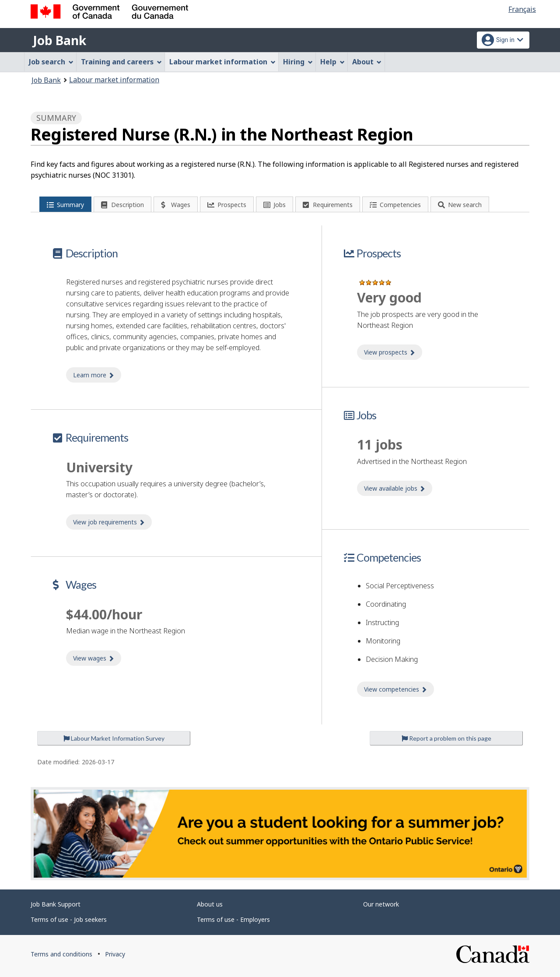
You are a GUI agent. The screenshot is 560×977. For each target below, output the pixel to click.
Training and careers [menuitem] (121, 62)
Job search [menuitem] (51, 62)
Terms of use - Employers (233, 919)
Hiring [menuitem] (298, 62)
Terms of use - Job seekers (69, 919)
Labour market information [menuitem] (222, 62)
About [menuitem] (367, 62)
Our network (381, 904)
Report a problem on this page (446, 738)
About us (210, 904)
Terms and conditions (61, 954)
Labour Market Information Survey (114, 738)
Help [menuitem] (332, 62)
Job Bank (59, 40)
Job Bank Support (56, 904)
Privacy (115, 954)
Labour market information (114, 80)
